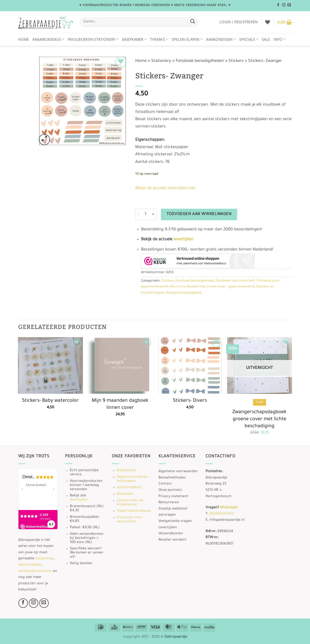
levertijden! (79, 500)
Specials (249, 39)
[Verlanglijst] (268, 22)
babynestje (44, 559)
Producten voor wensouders (129, 520)
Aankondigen (221, 39)
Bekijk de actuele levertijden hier (166, 188)
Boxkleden (125, 494)
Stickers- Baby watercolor (50, 401)
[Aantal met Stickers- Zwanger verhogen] (153, 214)
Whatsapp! (229, 508)
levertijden (183, 240)
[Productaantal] (146, 214)
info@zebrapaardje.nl (227, 520)
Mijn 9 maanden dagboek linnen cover (120, 405)
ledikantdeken (30, 565)
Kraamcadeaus (48, 39)
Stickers (236, 61)
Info (279, 39)
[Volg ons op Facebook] (278, 5)
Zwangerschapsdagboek (184, 293)
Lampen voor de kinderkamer (130, 503)
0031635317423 (222, 514)
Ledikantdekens (129, 488)
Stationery (161, 61)
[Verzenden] (193, 22)
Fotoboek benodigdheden (200, 61)
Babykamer (134, 39)
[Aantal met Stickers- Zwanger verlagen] (138, 214)
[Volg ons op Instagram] (284, 5)
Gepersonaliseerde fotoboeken (132, 479)
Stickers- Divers (190, 401)
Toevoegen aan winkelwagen (199, 214)
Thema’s (159, 39)
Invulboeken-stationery (93, 39)
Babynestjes (127, 471)
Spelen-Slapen (187, 39)
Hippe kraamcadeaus (134, 511)
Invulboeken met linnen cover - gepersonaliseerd (217, 287)
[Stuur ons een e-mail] (289, 5)
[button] (239, 22)
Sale (266, 39)
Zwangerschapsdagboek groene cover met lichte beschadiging (259, 419)
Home (24, 39)
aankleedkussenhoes (35, 571)
